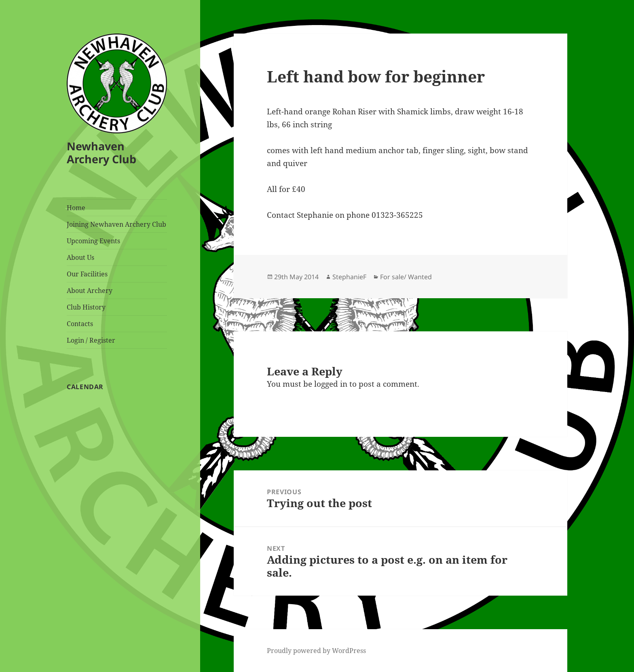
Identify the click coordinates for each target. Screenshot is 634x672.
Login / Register (91, 340)
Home (76, 208)
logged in (331, 384)
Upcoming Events (93, 241)
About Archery (90, 291)
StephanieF (349, 277)
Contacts (80, 324)
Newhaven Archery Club (101, 153)
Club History (86, 307)
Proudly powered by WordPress (316, 651)
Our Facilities (87, 274)
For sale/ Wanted (406, 277)
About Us (80, 257)
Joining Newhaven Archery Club (116, 224)
